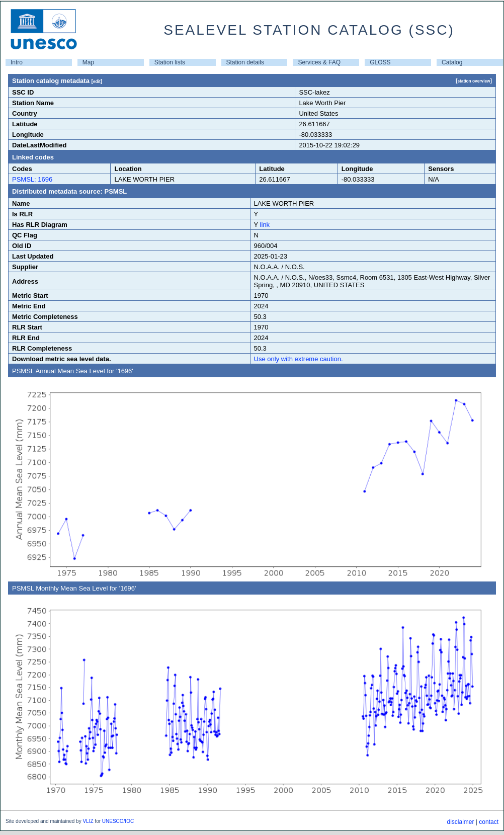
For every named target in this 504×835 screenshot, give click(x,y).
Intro (17, 62)
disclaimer (460, 822)
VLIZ (88, 821)
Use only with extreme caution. (299, 359)
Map (88, 62)
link (265, 225)
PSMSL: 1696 (32, 179)
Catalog (452, 62)
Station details (245, 62)
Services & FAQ (319, 62)
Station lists (170, 62)
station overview (474, 81)
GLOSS (380, 62)
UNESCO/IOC (118, 821)
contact (489, 822)
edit (97, 81)
